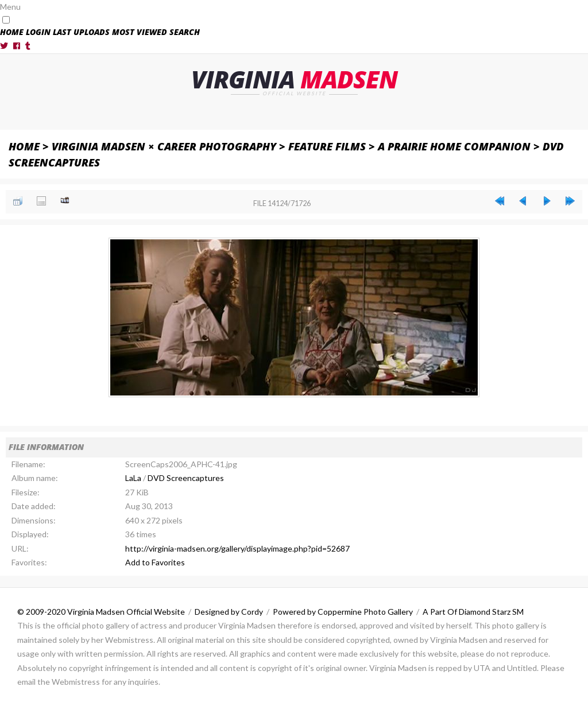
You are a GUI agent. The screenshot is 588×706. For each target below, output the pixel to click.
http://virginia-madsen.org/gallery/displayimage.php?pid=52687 (237, 548)
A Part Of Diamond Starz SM (473, 611)
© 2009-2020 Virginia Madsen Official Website (101, 611)
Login (38, 32)
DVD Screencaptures (186, 478)
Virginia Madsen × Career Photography (164, 146)
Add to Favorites (155, 562)
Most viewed (140, 32)
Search (185, 32)
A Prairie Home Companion (454, 146)
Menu (10, 7)
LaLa (133, 478)
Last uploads (81, 32)
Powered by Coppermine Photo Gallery (343, 611)
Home (12, 32)
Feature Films (327, 146)
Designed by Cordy (229, 611)
